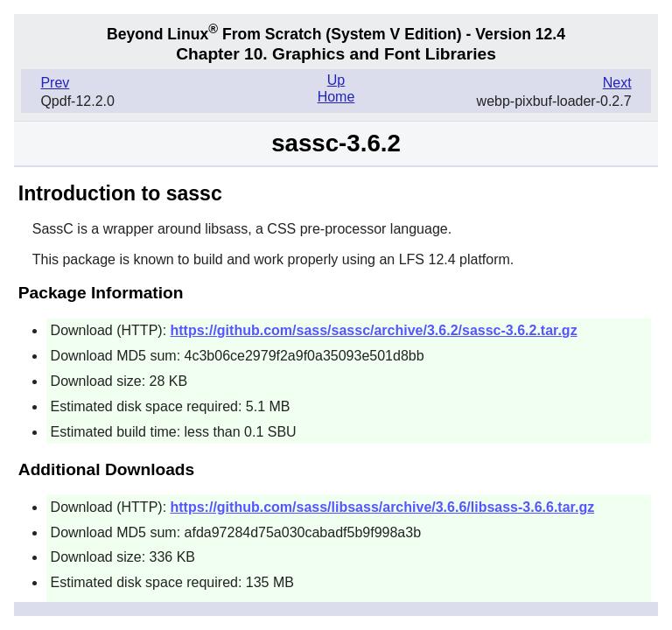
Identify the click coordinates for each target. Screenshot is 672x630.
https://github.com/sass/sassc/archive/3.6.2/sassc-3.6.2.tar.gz (374, 330)
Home (336, 97)
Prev (55, 83)
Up (336, 80)
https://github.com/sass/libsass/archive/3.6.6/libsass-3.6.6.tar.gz (383, 507)
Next (617, 83)
